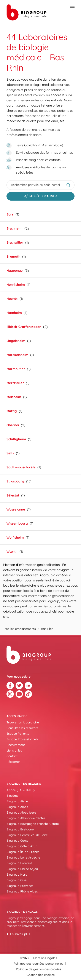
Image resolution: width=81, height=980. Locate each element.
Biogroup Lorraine (19, 863)
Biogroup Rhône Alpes (22, 891)
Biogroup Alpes (17, 807)
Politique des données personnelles (38, 964)
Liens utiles (14, 750)
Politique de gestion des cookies (39, 969)
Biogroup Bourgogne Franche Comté (33, 824)
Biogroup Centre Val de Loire (27, 835)
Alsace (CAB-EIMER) (21, 790)
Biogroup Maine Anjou (22, 869)
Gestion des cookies (41, 975)
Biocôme (13, 796)
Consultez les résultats (22, 728)
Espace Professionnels (22, 739)
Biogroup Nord (17, 875)
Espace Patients (18, 734)
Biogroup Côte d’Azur (22, 846)
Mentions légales (45, 958)
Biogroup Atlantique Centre (26, 818)
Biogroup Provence (20, 886)
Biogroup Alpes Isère (21, 812)
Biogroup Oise (17, 880)
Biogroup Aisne (17, 801)
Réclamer (13, 762)
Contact (12, 756)
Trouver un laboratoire (23, 722)
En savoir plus (20, 934)
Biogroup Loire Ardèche (23, 857)
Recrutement (16, 745)
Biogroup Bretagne (20, 829)
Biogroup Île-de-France (23, 852)
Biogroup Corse (17, 841)
